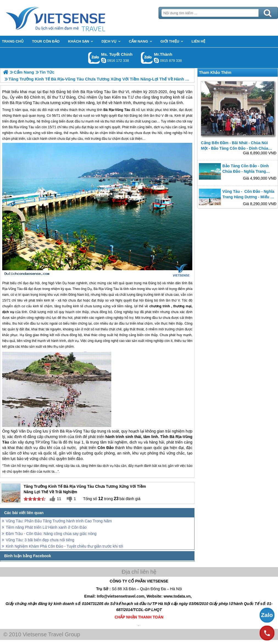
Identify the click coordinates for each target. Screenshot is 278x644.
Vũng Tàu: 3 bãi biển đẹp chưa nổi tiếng (40, 540)
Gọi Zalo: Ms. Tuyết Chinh (94, 58)
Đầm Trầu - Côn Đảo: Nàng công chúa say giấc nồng (51, 534)
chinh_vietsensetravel (104, 60)
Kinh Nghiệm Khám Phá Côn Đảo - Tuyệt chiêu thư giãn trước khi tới (64, 546)
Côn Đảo (106, 448)
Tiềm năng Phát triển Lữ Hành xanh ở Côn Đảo (46, 527)
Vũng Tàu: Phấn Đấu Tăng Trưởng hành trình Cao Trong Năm (59, 521)
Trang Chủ (69, 18)
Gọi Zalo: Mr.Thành (147, 58)
